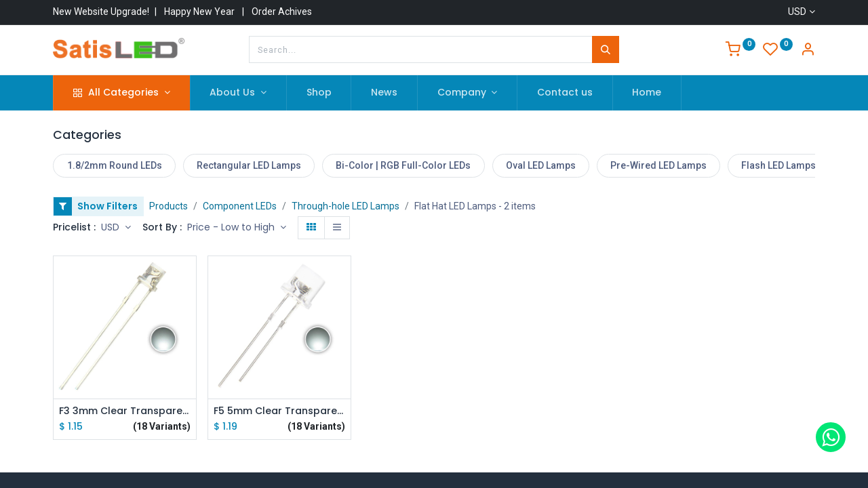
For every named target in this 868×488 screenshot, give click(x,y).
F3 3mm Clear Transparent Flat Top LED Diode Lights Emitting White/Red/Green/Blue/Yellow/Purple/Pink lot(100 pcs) (125, 411)
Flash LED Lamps (778, 165)
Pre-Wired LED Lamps (658, 165)
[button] (237, 228)
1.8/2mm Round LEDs (115, 165)
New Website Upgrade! (101, 12)
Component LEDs (240, 206)
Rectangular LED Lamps (249, 165)
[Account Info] (808, 51)
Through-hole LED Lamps (346, 206)
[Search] (606, 49)
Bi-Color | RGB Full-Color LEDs (403, 165)
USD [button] (112, 227)
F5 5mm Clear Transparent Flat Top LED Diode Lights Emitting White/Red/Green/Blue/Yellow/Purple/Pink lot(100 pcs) (279, 411)
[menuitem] (319, 93)
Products (169, 206)
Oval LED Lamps (541, 165)
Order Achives (282, 12)
